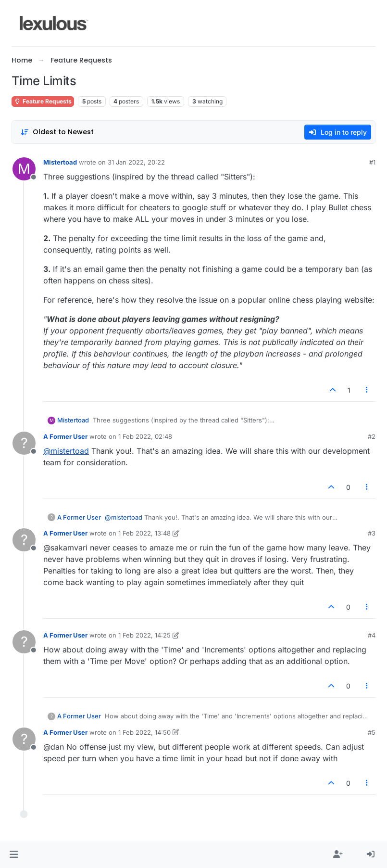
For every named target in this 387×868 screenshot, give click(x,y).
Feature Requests (43, 101)
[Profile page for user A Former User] (24, 443)
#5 (372, 732)
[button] (14, 855)
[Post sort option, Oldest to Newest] (57, 132)
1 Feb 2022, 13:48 (144, 533)
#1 (372, 162)
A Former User (65, 436)
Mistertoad (60, 162)
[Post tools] (367, 390)
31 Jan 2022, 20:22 (136, 162)
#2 (372, 436)
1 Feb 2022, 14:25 (144, 635)
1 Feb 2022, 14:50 (144, 732)
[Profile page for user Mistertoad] (24, 169)
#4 (372, 635)
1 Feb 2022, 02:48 (145, 436)
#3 (372, 533)
